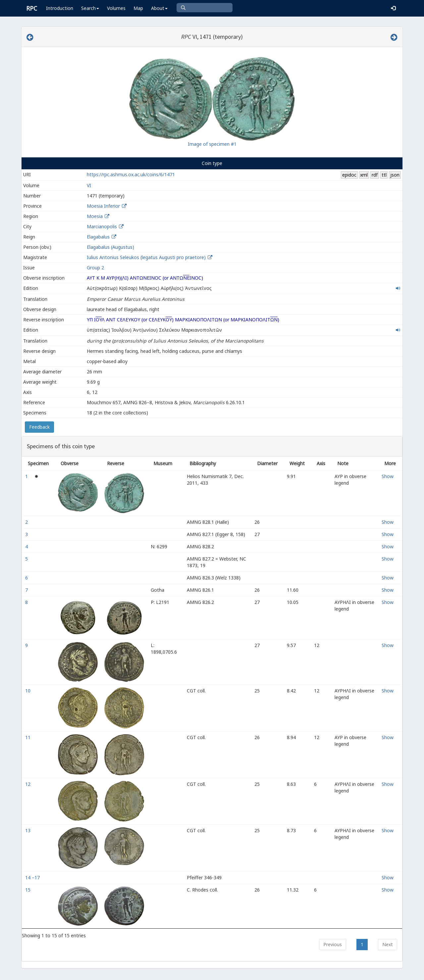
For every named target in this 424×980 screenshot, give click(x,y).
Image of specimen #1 (212, 144)
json (395, 175)
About (159, 8)
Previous (333, 944)
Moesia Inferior (103, 206)
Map (138, 8)
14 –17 (33, 877)
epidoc (349, 175)
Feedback (39, 427)
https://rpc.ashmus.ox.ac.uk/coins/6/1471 (131, 174)
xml (364, 175)
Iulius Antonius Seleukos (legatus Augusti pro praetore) (147, 257)
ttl (384, 175)
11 (28, 737)
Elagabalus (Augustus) (110, 247)
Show (388, 476)
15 (28, 890)
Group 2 (95, 268)
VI (89, 185)
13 (28, 830)
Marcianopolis (102, 226)
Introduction (60, 8)
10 (28, 691)
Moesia (95, 216)
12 (28, 784)
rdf (375, 175)
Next (388, 944)
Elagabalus (98, 237)
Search (90, 8)
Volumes (116, 8)
